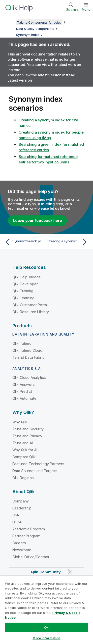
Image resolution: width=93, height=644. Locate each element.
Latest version (20, 80)
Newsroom (22, 550)
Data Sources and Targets (35, 471)
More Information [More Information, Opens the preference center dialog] (46, 638)
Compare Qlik (24, 457)
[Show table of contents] (10, 22)
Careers (19, 543)
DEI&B (17, 522)
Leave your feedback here (37, 221)
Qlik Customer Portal (30, 305)
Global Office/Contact (31, 557)
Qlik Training (23, 291)
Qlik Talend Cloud (27, 350)
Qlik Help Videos (27, 277)
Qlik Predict (22, 391)
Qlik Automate (24, 398)
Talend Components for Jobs (39, 22)
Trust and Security (28, 429)
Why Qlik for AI (25, 450)
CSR (16, 515)
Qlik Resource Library (31, 312)
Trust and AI (23, 443)
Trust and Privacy (27, 436)
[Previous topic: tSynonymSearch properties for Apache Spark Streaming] (25, 242)
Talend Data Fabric (28, 357)
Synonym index (28, 35)
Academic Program (29, 529)
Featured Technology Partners (38, 464)
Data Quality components (35, 29)
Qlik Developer (25, 284)
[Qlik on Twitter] (70, 572)
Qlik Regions (23, 478)
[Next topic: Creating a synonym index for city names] (68, 242)
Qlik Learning (23, 298)
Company (21, 501)
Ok (46, 627)
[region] (46, 610)
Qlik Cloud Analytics (29, 377)
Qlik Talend (22, 343)
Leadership (22, 508)
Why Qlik (20, 422)
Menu (86, 9)
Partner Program (26, 536)
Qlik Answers (24, 384)
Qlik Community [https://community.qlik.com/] (46, 572)
